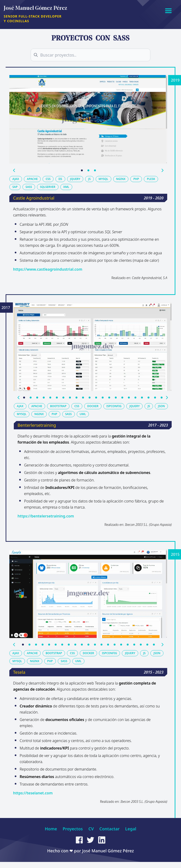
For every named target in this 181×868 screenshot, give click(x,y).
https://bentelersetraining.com (46, 516)
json (161, 406)
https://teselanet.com (33, 793)
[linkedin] (102, 840)
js (89, 179)
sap (15, 187)
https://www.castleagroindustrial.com (48, 269)
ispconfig (114, 406)
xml (66, 187)
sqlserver (48, 187)
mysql (103, 179)
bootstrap (58, 406)
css (48, 179)
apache (32, 179)
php (136, 179)
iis (60, 179)
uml (83, 414)
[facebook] (79, 840)
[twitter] (90, 840)
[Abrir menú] (168, 10)
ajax (16, 179)
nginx (121, 179)
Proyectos (73, 829)
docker (93, 406)
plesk (151, 179)
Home (51, 829)
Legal (131, 829)
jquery (75, 179)
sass (29, 187)
